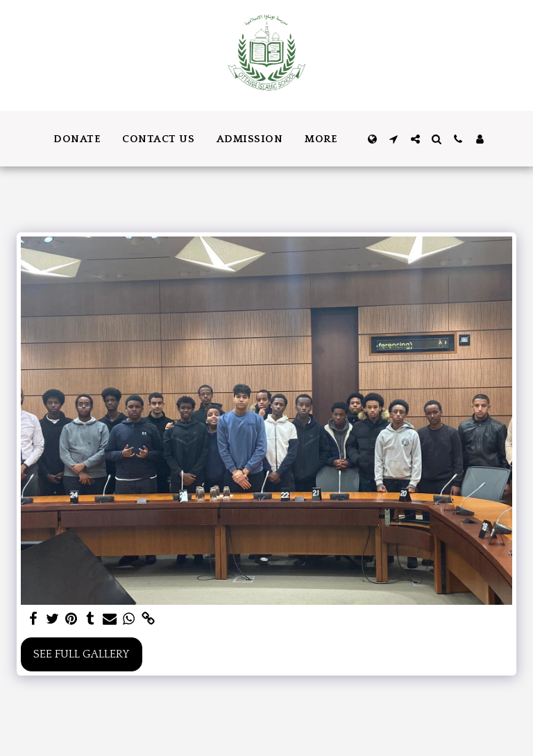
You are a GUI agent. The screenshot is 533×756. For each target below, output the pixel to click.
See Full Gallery (81, 654)
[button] (394, 139)
